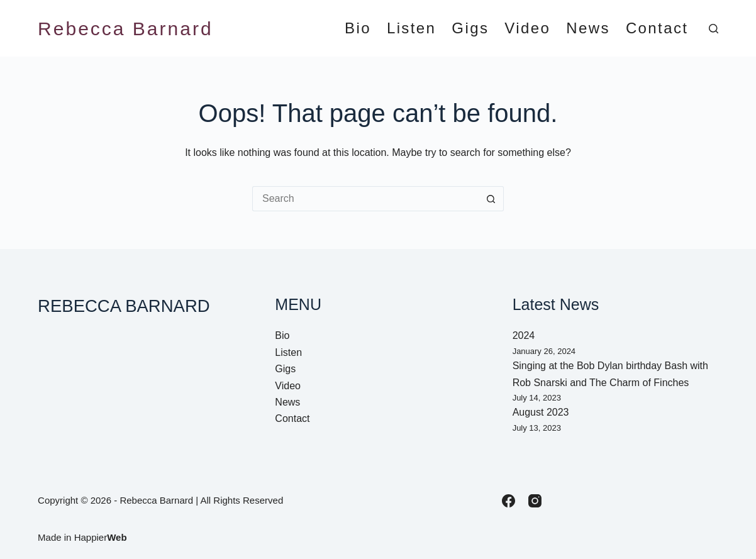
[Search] (714, 29)
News (588, 29)
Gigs (470, 29)
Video (527, 29)
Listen (411, 29)
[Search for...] (365, 199)
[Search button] (491, 199)
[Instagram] (535, 501)
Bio (358, 29)
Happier (101, 537)
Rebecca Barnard (125, 29)
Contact (657, 29)
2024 (524, 335)
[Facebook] (509, 501)
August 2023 (541, 412)
